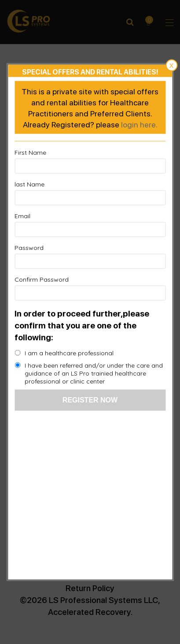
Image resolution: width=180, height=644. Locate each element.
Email (22, 216)
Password (29, 248)
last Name (29, 184)
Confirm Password (42, 279)
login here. (139, 124)
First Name (30, 153)
